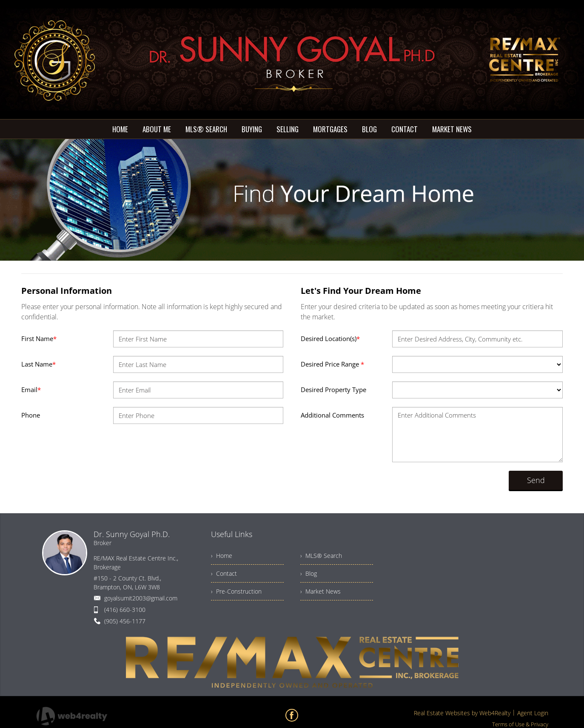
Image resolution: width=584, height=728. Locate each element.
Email (31, 390)
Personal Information (67, 291)
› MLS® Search (321, 556)
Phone (31, 415)
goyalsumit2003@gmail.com (141, 598)
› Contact (224, 573)
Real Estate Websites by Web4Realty (462, 713)
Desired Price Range (332, 364)
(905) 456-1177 (125, 621)
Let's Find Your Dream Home (361, 291)
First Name (39, 338)
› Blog (309, 573)
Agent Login (533, 713)
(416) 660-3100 (125, 610)
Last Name (38, 364)
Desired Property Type (333, 390)
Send (536, 480)
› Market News (320, 591)
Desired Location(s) (330, 338)
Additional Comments (332, 415)
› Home (222, 556)
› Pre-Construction (236, 591)
